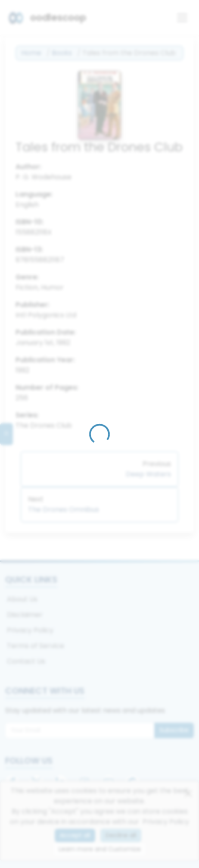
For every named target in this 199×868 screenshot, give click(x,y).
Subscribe (174, 730)
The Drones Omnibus (64, 509)
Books (62, 53)
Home (31, 53)
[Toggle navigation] (182, 18)
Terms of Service (36, 646)
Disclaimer (25, 615)
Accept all (75, 835)
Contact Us (26, 661)
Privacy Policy (30, 630)
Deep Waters (148, 474)
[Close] (188, 793)
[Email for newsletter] (80, 730)
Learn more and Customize (100, 849)
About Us (22, 599)
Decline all (121, 835)
